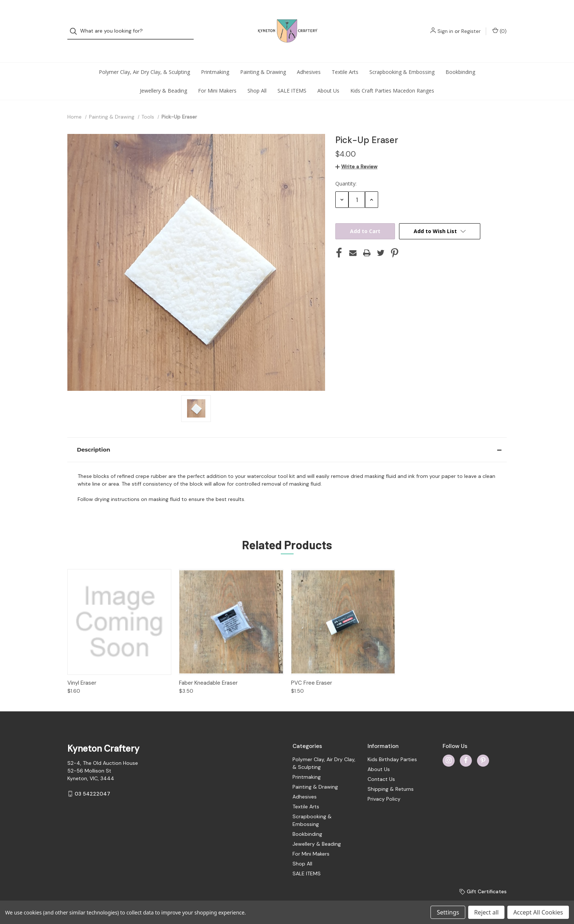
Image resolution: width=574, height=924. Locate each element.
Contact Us (381, 764)
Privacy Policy (384, 784)
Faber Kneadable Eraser (208, 668)
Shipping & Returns (391, 774)
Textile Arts (345, 57)
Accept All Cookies (538, 912)
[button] (287, 435)
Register (471, 24)
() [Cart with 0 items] (500, 24)
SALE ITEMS (292, 76)
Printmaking (215, 57)
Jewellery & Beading (163, 76)
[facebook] (466, 746)
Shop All (257, 76)
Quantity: (346, 169)
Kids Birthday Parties (392, 745)
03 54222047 (92, 779)
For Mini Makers (217, 76)
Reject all (486, 912)
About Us (328, 76)
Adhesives (309, 57)
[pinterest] (483, 746)
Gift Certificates (483, 877)
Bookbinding (460, 57)
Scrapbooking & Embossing (402, 57)
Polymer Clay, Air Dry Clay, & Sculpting (144, 57)
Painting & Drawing (263, 57)
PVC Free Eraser (312, 668)
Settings (448, 912)
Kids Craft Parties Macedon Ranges (392, 76)
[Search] (76, 24)
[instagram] (449, 746)
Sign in (445, 24)
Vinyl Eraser (82, 668)
